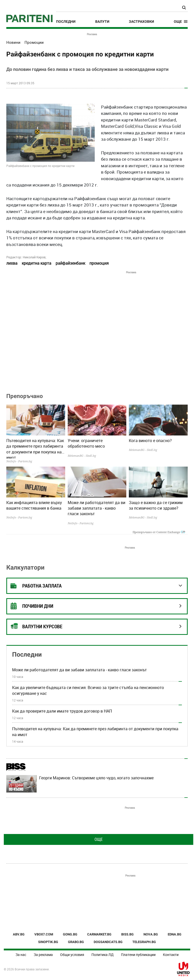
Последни (66, 22)
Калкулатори (25, 567)
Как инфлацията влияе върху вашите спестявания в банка (34, 505)
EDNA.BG (175, 934)
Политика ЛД (103, 955)
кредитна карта (37, 263)
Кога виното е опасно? (150, 441)
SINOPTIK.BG (48, 942)
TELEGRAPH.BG (144, 942)
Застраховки (141, 22)
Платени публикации (138, 955)
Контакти (171, 955)
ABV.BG (19, 934)
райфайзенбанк (70, 263)
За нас (21, 955)
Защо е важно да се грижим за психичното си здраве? (156, 505)
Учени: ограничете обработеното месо (86, 443)
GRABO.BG (76, 942)
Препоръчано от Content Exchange (159, 532)
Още (99, 839)
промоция (99, 263)
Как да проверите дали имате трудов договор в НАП (62, 711)
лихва (12, 263)
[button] (181, 22)
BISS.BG (127, 934)
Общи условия (72, 955)
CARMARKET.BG (99, 934)
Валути (102, 22)
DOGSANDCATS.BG (108, 942)
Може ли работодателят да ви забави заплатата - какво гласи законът (96, 508)
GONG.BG (70, 934)
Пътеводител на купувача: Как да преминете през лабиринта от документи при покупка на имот (35, 448)
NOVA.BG (151, 934)
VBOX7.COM (44, 934)
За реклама (43, 955)
